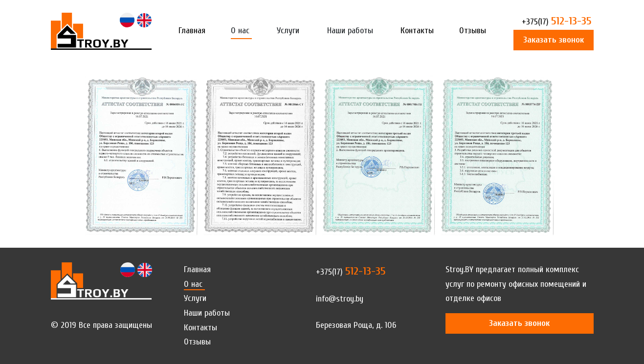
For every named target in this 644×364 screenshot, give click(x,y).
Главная (192, 31)
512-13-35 (556, 22)
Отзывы (473, 31)
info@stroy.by (340, 299)
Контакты (417, 31)
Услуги (288, 31)
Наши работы (350, 31)
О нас (240, 31)
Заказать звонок (554, 40)
